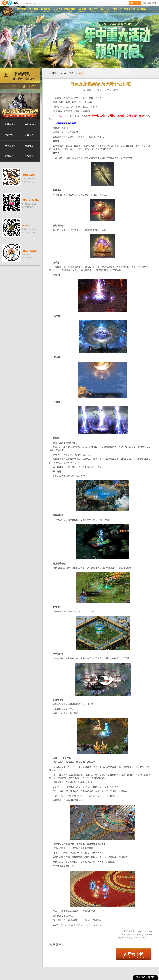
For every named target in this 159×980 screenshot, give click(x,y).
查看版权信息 (145, 977)
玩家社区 (93, 10)
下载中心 (81, 10)
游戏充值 (46, 10)
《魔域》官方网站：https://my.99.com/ (137, 931)
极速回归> (10, 156)
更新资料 (69, 73)
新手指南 (22, 10)
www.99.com (12, 3)
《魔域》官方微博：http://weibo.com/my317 (135, 938)
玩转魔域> (10, 146)
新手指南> (10, 124)
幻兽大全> (30, 135)
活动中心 (30, 86)
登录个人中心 (135, 3)
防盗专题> (30, 146)
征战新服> (30, 156)
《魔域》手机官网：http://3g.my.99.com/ (136, 935)
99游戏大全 (29, 3)
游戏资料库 (70, 10)
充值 (150, 3)
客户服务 (105, 10)
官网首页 (54, 73)
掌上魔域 (141, 9)
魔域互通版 (129, 9)
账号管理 (34, 10)
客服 (155, 3)
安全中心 (58, 10)
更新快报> (10, 135)
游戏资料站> (30, 124)
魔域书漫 (117, 10)
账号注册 (10, 86)
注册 (145, 3)
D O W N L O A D (133, 955)
